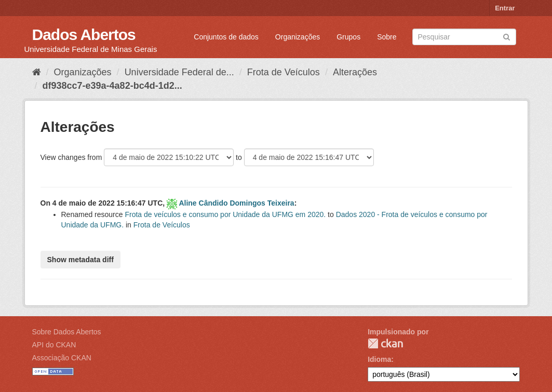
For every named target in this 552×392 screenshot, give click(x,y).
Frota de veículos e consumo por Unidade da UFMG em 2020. (225, 214)
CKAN (385, 343)
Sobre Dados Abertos (67, 332)
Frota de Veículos (284, 72)
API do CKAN (54, 345)
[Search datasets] (464, 37)
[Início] (37, 72)
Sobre (387, 37)
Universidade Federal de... (179, 72)
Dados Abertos (84, 35)
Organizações (298, 37)
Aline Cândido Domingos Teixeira (236, 203)
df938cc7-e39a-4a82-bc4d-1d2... (112, 86)
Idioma (379, 359)
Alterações (355, 72)
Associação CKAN (62, 358)
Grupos (348, 37)
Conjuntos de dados (226, 37)
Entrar (505, 8)
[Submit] (507, 36)
